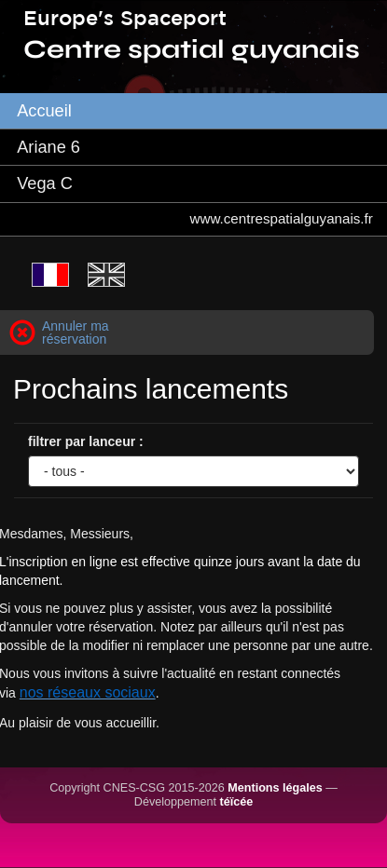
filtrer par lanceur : (86, 441)
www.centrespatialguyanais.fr (282, 218)
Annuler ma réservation (76, 332)
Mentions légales (275, 788)
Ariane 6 (48, 147)
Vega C (45, 183)
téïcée (237, 802)
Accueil (44, 111)
